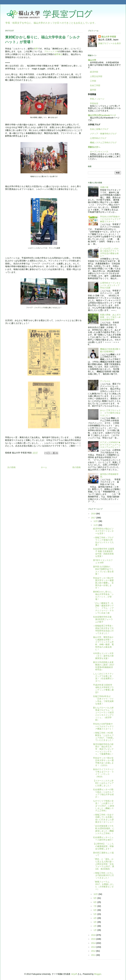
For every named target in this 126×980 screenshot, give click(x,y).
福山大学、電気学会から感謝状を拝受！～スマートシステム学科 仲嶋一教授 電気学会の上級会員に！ (103, 643)
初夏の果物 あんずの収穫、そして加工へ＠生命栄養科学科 (110, 317)
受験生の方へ (94, 147)
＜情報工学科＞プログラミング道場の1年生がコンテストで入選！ (103, 541)
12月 (96, 521)
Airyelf (74, 974)
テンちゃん (105, 381)
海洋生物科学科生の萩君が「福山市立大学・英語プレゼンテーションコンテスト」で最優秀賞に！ (103, 749)
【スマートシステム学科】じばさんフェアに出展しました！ (103, 783)
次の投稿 (11, 467)
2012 (94, 951)
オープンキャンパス (98, 152)
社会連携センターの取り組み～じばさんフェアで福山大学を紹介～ (103, 793)
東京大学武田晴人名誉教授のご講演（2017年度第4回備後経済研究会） (104, 666)
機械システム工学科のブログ (102, 143)
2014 (94, 943)
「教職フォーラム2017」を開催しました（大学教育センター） (104, 885)
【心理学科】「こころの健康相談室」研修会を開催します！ (103, 846)
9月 (95, 898)
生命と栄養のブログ (98, 129)
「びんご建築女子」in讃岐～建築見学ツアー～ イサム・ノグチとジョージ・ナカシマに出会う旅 (103, 608)
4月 (95, 918)
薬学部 (93, 90)
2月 (95, 926)
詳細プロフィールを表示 (110, 43)
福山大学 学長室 (109, 37)
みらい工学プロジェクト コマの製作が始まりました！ (110, 413)
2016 (94, 935)
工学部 (93, 81)
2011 (94, 955)
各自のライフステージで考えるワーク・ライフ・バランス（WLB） (103, 773)
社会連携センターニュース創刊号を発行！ (103, 839)
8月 (95, 902)
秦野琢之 (58, 54)
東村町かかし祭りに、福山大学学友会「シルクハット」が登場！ (103, 595)
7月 (95, 906)
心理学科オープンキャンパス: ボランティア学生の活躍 (110, 285)
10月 (96, 894)
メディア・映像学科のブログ (102, 134)
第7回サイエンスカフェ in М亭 (103, 561)
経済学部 (94, 72)
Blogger (98, 974)
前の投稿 (76, 467)
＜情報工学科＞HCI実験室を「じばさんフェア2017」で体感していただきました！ (104, 736)
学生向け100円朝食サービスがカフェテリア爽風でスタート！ (110, 219)
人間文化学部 (96, 76)
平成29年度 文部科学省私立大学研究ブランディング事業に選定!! (103, 689)
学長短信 (93, 103)
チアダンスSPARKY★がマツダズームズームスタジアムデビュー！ (110, 445)
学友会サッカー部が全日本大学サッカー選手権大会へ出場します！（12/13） (103, 762)
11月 (96, 525)
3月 (95, 922)
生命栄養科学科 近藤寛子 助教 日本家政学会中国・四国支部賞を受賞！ (104, 552)
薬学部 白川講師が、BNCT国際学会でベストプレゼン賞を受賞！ (103, 570)
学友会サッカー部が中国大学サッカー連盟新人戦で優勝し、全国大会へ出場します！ (103, 583)
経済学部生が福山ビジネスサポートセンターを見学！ (103, 531)
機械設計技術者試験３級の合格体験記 (110, 350)
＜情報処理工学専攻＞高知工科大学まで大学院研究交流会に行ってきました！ (103, 629)
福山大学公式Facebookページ (102, 115)
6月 (95, 910)
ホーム (44, 467)
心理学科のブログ (97, 138)
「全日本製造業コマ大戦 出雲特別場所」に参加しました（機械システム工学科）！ (104, 830)
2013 (94, 947)
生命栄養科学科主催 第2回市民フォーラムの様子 (103, 619)
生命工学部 (95, 85)
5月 (95, 914)
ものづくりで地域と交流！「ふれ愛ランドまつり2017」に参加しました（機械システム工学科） (104, 806)
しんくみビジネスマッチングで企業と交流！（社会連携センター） (103, 677)
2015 (94, 939)
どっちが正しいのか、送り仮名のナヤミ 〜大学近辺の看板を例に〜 (110, 252)
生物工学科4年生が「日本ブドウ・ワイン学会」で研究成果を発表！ (103, 700)
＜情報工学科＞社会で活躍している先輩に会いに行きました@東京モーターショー (103, 818)
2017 (94, 518)
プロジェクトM (51, 51)
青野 (36, 49)
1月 (95, 930)
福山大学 (92, 60)
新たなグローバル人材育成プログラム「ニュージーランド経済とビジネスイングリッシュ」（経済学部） (103, 714)
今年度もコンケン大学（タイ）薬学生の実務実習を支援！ (103, 656)
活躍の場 (104, 187)
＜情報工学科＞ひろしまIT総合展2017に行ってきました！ (104, 875)
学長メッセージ (96, 99)
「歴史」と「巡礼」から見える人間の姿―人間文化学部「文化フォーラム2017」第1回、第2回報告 (104, 864)
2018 (94, 514)
